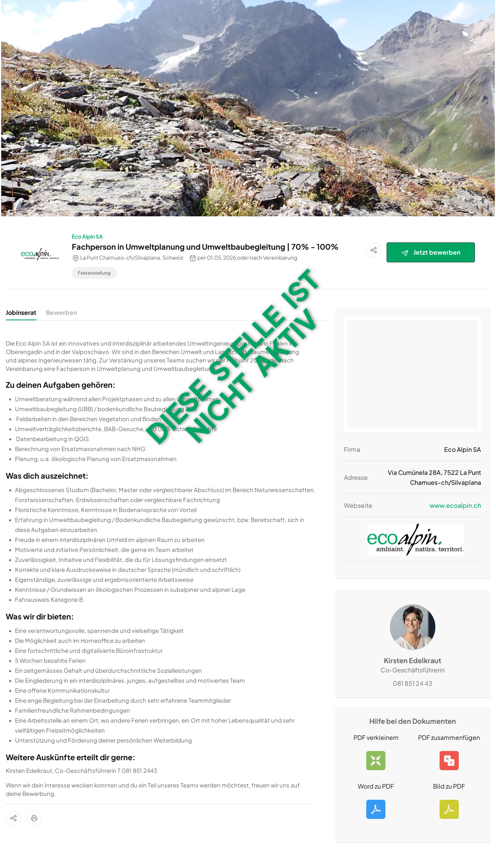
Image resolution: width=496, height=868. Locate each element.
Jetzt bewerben (431, 253)
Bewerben (61, 312)
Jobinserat (21, 312)
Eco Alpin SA (87, 236)
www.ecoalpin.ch (455, 505)
